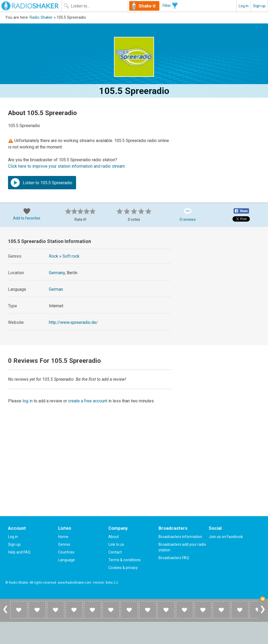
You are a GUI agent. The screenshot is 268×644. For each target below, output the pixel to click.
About (114, 537)
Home (63, 537)
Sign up (259, 6)
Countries (66, 552)
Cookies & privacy (123, 568)
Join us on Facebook (226, 537)
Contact (115, 552)
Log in (244, 6)
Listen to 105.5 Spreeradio (42, 183)
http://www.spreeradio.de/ (73, 322)
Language (67, 560)
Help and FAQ (19, 552)
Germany (57, 273)
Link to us (116, 544)
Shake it (147, 6)
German (56, 289)
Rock (54, 256)
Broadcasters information (180, 537)
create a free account (88, 401)
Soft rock (71, 256)
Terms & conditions (125, 560)
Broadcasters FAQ (174, 558)
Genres (64, 544)
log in (27, 401)
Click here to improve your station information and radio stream (66, 166)
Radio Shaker (41, 17)
